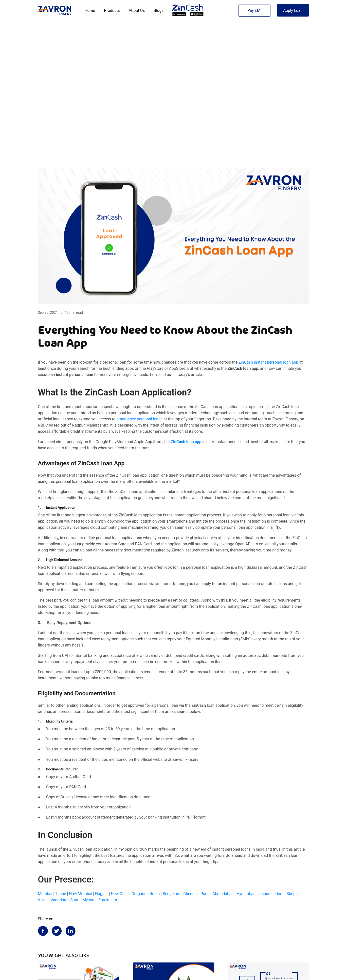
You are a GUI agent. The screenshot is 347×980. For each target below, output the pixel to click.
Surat (75, 766)
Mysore (89, 766)
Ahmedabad (223, 760)
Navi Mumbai (81, 760)
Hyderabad (246, 760)
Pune (205, 760)
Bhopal (292, 760)
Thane (60, 760)
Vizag (43, 766)
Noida (155, 760)
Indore (278, 760)
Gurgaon (139, 760)
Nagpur (102, 760)
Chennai (190, 760)
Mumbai (45, 760)
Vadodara (59, 766)
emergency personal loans (139, 285)
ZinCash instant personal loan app (268, 228)
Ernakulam (108, 766)
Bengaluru (172, 760)
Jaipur (264, 760)
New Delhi (120, 760)
